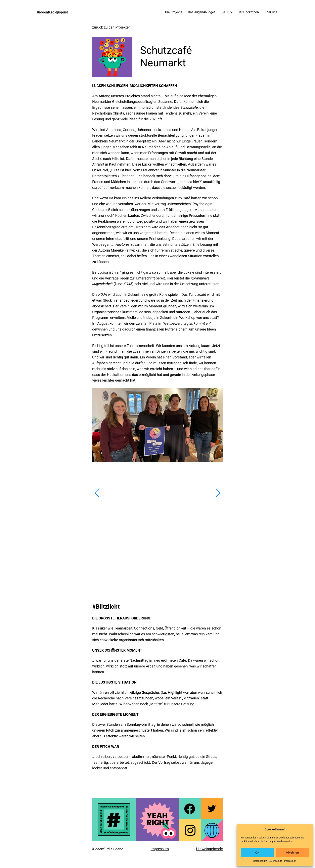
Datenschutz (260, 861)
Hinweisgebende (209, 849)
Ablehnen (292, 852)
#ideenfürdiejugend (53, 12)
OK (257, 852)
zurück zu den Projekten (111, 27)
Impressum (290, 861)
